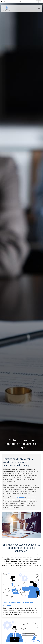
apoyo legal (21, 497)
